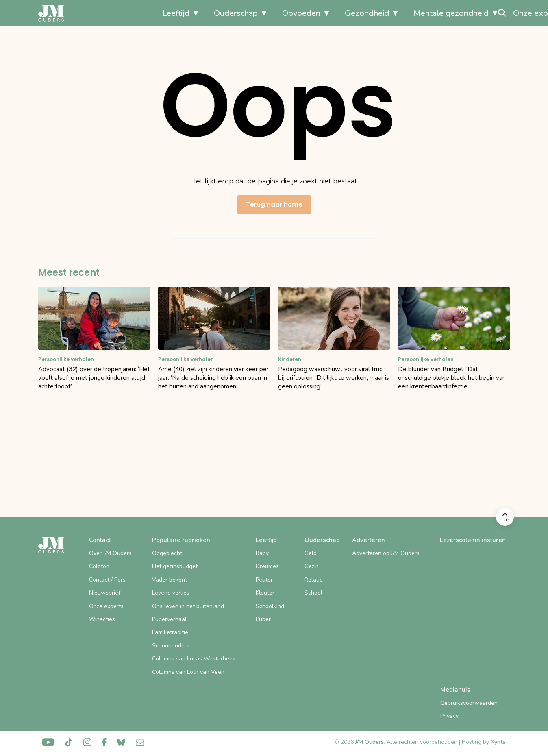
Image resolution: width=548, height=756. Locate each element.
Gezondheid (286, 13)
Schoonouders (171, 646)
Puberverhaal (169, 619)
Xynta (498, 742)
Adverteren (369, 540)
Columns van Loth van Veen (188, 672)
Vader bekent (170, 580)
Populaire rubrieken (181, 540)
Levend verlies (171, 593)
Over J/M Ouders (110, 553)
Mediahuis (455, 690)
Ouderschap (154, 13)
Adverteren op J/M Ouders (386, 553)
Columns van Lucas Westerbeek (194, 659)
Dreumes (267, 566)
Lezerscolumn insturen (473, 540)
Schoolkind (270, 606)
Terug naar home (274, 204)
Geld (311, 553)
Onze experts (457, 13)
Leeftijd (95, 13)
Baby (262, 553)
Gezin (312, 566)
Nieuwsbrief (105, 593)
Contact (100, 540)
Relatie (314, 580)
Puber (263, 619)
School (313, 593)
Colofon (99, 566)
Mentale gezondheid (370, 13)
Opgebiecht (167, 553)
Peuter (264, 580)
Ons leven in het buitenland (188, 606)
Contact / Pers (107, 580)
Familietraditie (170, 632)
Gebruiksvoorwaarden (469, 703)
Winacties (102, 619)
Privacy (449, 716)
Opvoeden (220, 13)
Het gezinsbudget (175, 566)
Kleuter (265, 593)
